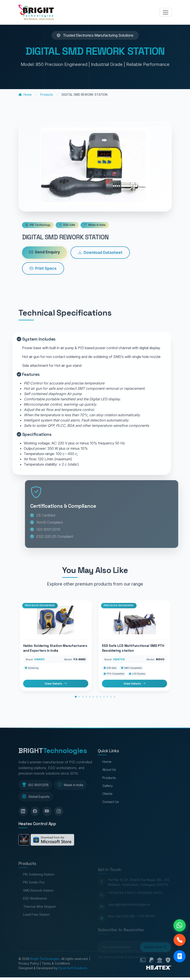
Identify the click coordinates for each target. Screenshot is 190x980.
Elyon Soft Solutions (73, 968)
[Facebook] (35, 830)
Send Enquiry (63, 252)
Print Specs (61, 268)
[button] (76, 713)
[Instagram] (59, 830)
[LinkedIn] (23, 830)
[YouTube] (47, 830)
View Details (56, 700)
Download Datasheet (118, 252)
